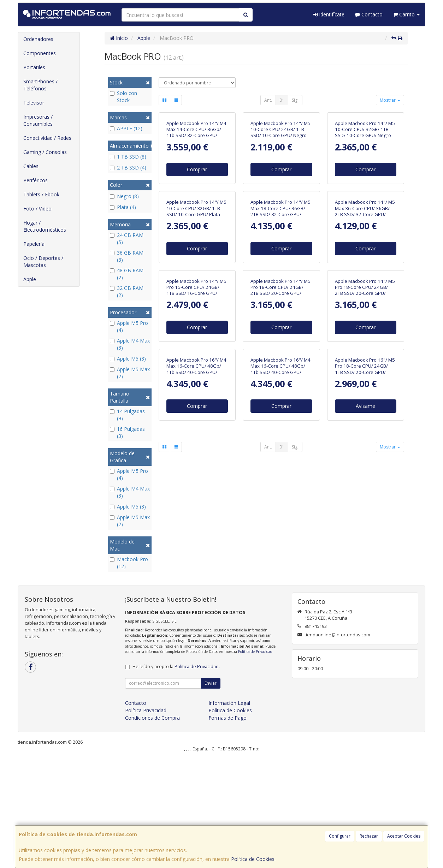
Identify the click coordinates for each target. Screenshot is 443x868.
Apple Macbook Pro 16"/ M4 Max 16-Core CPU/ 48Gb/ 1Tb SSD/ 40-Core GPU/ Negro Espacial (196, 604)
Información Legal (229, 813)
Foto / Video (37, 209)
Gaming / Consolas (45, 152)
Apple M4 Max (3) (130, 344)
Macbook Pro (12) (129, 563)
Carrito (406, 14)
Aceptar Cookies (404, 836)
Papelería (34, 244)
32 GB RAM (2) (127, 292)
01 (282, 100)
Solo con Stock (123, 97)
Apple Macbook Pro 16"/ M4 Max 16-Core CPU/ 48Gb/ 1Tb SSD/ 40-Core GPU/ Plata (280, 604)
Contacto (369, 14)
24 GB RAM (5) (127, 239)
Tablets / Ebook (41, 194)
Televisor (34, 103)
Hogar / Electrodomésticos (45, 226)
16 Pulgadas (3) (127, 432)
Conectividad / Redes (47, 138)
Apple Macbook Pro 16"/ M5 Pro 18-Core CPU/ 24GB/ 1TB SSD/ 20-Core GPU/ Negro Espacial (365, 604)
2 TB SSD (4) (128, 168)
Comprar (197, 228)
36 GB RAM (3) (127, 256)
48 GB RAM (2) (127, 274)
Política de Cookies (253, 859)
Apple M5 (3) (128, 359)
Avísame (365, 640)
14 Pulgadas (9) (127, 415)
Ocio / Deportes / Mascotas (43, 261)
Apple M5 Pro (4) (129, 326)
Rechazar (369, 836)
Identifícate (329, 14)
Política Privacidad (146, 820)
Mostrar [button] (390, 100)
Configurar (340, 836)
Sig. (295, 100)
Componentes (40, 53)
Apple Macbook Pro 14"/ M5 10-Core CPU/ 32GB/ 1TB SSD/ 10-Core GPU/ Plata (196, 325)
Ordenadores (38, 39)
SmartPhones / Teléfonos (40, 85)
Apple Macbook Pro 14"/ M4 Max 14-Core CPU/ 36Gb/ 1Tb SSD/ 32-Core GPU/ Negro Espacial (196, 191)
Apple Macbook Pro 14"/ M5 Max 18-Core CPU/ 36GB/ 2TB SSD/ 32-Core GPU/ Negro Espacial (280, 328)
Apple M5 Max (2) (130, 373)
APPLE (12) (126, 128)
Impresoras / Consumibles (38, 120)
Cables (31, 166)
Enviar (211, 793)
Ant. (268, 100)
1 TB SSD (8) (128, 157)
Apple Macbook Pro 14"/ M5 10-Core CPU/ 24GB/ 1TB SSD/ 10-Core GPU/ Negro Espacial (280, 191)
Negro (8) (124, 196)
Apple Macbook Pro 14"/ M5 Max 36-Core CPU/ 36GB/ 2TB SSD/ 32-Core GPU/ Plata (365, 328)
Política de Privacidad (255, 761)
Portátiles (34, 67)
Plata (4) (123, 207)
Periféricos (36, 180)
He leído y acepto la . (176, 776)
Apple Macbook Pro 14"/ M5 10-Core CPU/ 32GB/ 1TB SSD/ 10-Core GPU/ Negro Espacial (365, 191)
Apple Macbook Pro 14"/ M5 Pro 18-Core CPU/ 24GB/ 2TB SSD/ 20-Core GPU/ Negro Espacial (280, 466)
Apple (30, 279)
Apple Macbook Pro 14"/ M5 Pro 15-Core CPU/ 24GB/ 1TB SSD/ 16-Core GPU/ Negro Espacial (196, 466)
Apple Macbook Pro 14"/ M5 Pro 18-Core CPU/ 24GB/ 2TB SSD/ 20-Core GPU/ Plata (365, 466)
